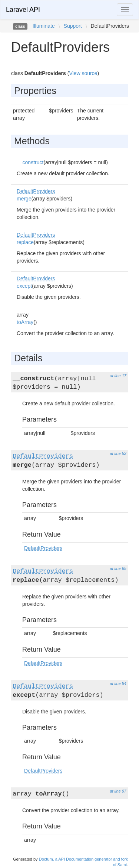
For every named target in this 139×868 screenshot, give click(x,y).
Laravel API (23, 10)
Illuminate (44, 26)
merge (24, 199)
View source (83, 73)
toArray (25, 322)
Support (73, 26)
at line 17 (118, 376)
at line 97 (118, 791)
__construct (30, 162)
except (24, 286)
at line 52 (118, 453)
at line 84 (118, 683)
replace (25, 242)
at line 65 (118, 568)
